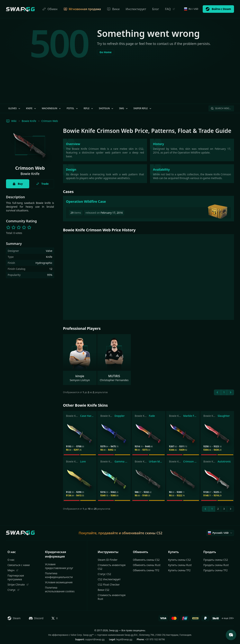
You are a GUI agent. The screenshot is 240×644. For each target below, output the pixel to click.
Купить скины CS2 (180, 560)
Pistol (72, 108)
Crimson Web (50, 121)
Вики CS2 (103, 590)
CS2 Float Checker (109, 585)
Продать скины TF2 (215, 570)
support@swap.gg (95, 639)
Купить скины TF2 (179, 570)
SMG (124, 108)
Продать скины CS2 (216, 560)
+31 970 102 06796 (155, 639)
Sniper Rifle (143, 108)
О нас (11, 560)
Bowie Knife (29, 121)
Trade (42, 184)
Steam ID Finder (108, 560)
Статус (13, 590)
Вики (113, 9)
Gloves (15, 108)
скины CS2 (154, 533)
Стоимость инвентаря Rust (112, 597)
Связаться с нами (19, 565)
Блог (156, 9)
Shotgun (106, 108)
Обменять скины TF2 (146, 570)
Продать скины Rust (216, 565)
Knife (31, 108)
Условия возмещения (59, 582)
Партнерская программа (16, 577)
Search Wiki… (221, 108)
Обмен (50, 9)
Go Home (106, 52)
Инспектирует (136, 9)
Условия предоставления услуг (59, 566)
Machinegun (52, 108)
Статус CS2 (104, 574)
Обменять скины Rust (147, 565)
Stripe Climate (18, 585)
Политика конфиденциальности (59, 575)
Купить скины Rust (180, 565)
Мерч (13, 570)
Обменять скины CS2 (146, 560)
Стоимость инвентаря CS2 (112, 567)
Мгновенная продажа (82, 9)
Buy (18, 184)
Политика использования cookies (60, 589)
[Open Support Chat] (231, 635)
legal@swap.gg (124, 639)
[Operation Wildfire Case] (148, 209)
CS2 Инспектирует (109, 579)
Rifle (89, 108)
